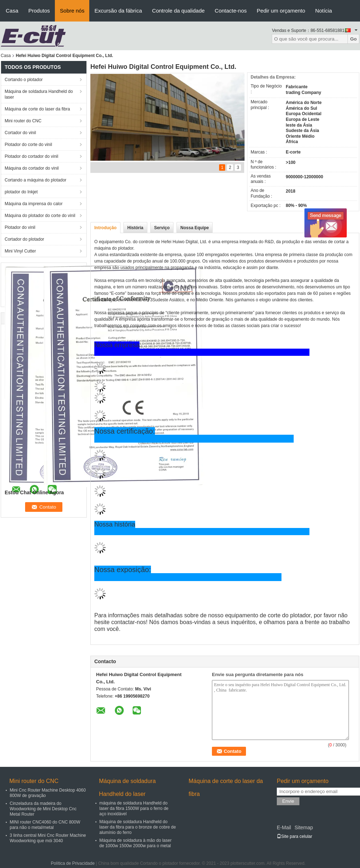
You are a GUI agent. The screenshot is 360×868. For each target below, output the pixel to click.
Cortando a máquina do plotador (35, 180)
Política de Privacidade (73, 863)
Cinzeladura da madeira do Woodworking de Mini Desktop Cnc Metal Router (43, 809)
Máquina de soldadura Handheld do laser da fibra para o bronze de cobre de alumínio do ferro (138, 827)
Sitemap (304, 827)
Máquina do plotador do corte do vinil (40, 216)
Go (353, 39)
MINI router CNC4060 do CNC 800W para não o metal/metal (45, 825)
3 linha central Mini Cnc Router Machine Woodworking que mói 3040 (48, 838)
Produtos (39, 11)
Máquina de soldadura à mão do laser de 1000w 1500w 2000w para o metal (135, 843)
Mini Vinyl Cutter (20, 251)
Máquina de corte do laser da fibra (37, 109)
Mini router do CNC (23, 121)
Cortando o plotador (24, 80)
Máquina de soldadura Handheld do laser (39, 94)
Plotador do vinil (20, 227)
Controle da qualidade (178, 11)
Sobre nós (72, 11)
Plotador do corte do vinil (28, 145)
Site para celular (295, 836)
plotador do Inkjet (21, 192)
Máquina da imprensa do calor (34, 204)
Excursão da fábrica (118, 11)
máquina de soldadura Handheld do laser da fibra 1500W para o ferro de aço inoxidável (134, 808)
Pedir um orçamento (281, 11)
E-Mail (284, 827)
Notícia (324, 11)
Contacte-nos (231, 11)
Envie (288, 801)
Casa (12, 11)
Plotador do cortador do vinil (31, 156)
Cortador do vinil (20, 133)
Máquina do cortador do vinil (32, 168)
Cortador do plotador (24, 239)
